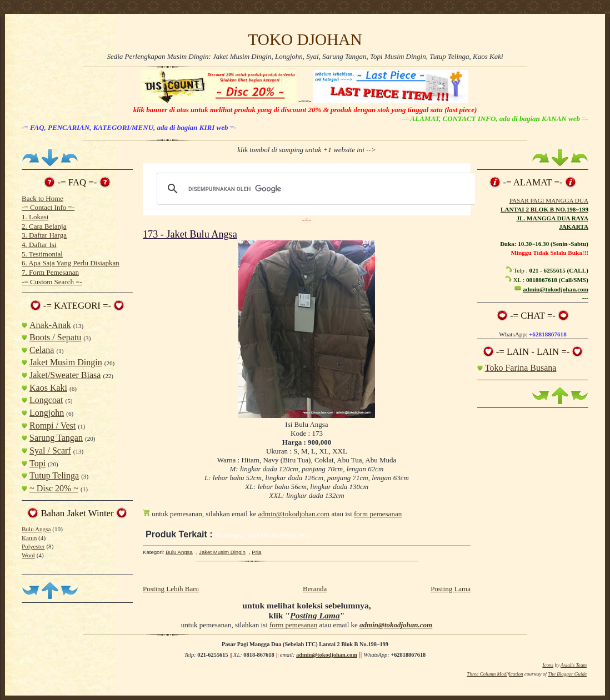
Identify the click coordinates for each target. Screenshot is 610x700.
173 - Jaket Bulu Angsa (190, 234)
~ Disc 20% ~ (54, 488)
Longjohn (47, 413)
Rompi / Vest (52, 425)
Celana (42, 350)
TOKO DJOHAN (305, 39)
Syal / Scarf (50, 450)
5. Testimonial (42, 254)
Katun (29, 538)
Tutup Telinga (54, 475)
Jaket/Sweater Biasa (65, 375)
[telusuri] (315, 189)
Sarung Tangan (56, 438)
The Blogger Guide (567, 674)
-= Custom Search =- (52, 282)
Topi (37, 463)
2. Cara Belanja (44, 226)
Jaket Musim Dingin (66, 362)
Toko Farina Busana (521, 368)
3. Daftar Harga (44, 235)
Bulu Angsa (36, 529)
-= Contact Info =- (48, 207)
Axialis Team (574, 665)
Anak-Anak (50, 325)
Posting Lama (451, 589)
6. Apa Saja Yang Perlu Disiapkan (71, 263)
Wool (28, 555)
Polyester (33, 546)
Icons (548, 665)
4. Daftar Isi (39, 245)
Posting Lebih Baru (171, 589)
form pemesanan (378, 514)
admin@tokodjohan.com (294, 514)
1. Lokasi (35, 217)
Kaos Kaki (48, 388)
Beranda (315, 589)
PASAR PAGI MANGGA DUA (549, 200)
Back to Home (42, 198)
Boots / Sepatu (55, 337)
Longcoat (46, 400)
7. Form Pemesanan (50, 272)
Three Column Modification (495, 674)
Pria (256, 552)
